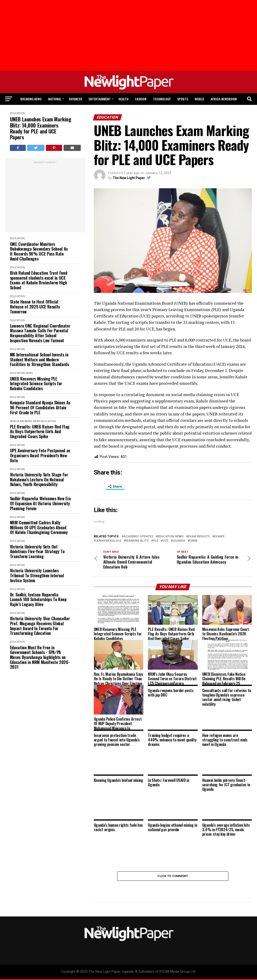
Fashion (141, 99)
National (55, 99)
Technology (162, 99)
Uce (165, 541)
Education (17, 238)
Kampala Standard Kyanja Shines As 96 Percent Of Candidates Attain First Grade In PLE (40, 407)
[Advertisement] (45, 198)
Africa (15, 421)
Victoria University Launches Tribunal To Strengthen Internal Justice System (37, 575)
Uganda (179, 541)
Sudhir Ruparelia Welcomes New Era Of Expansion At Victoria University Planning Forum (40, 503)
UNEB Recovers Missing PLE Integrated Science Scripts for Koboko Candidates (36, 384)
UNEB (193, 541)
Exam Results (199, 537)
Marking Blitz (137, 541)
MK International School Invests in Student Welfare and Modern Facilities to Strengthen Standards (39, 359)
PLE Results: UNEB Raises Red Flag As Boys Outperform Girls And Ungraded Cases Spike (40, 432)
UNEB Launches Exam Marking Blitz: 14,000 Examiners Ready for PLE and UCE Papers (41, 128)
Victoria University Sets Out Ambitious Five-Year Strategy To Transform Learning (37, 552)
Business (75, 99)
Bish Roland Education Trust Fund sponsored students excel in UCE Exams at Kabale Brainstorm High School (39, 280)
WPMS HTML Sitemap (128, 111)
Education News (171, 537)
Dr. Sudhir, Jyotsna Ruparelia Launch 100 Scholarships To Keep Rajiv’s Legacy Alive (38, 599)
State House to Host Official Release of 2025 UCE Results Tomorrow (35, 307)
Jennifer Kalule (108, 541)
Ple (156, 541)
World (199, 99)
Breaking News (31, 99)
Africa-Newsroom (224, 99)
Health (124, 99)
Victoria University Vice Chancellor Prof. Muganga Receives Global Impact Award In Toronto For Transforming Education (40, 626)
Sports (183, 99)
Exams (219, 537)
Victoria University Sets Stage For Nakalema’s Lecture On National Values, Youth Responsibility (39, 479)
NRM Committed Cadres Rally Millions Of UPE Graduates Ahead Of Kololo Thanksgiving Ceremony (39, 527)
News (29, 373)
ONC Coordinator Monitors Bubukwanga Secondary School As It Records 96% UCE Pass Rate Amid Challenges (39, 251)
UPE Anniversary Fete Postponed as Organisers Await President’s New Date (40, 455)
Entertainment (100, 99)
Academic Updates (138, 537)
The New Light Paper (129, 178)
